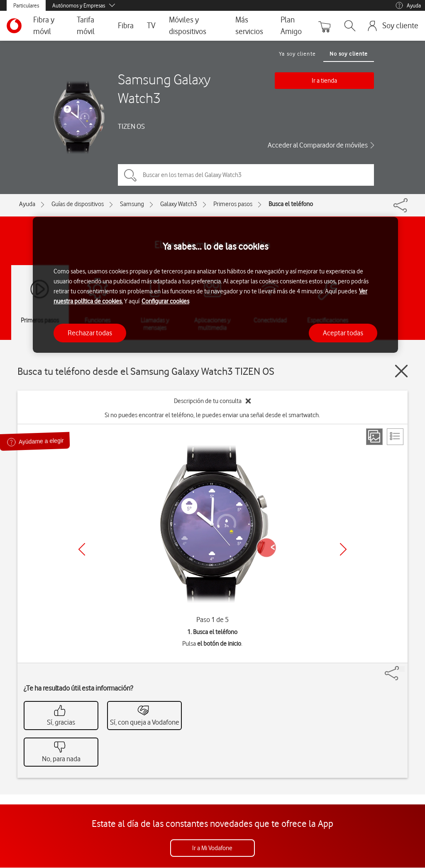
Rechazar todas (90, 333)
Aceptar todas (343, 333)
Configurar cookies (165, 301)
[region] (215, 285)
